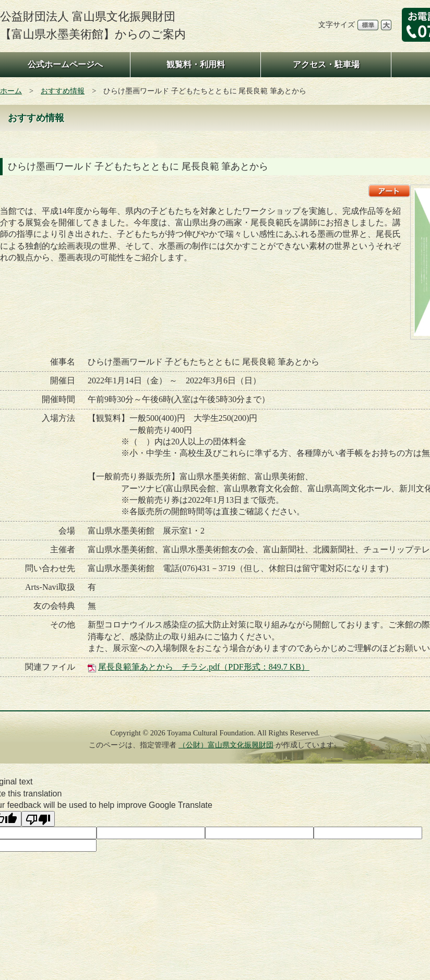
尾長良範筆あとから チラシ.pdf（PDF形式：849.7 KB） (204, 667)
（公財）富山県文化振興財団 (226, 745)
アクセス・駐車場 (326, 64)
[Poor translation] (38, 819)
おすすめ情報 (63, 91)
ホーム (11, 91)
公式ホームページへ (65, 64)
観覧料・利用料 (196, 64)
